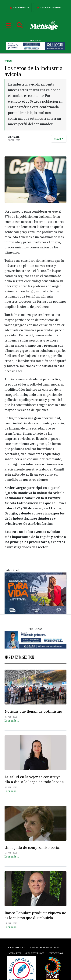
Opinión (9, 61)
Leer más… (12, 721)
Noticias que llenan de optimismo (33, 711)
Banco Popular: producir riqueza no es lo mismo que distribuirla (35, 915)
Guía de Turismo (35, 953)
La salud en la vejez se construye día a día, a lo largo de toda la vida (34, 779)
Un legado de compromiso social (32, 847)
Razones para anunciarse (44, 947)
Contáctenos (56, 953)
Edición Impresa (19, 8)
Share (58, 139)
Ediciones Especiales (49, 8)
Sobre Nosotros (16, 947)
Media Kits (15, 953)
